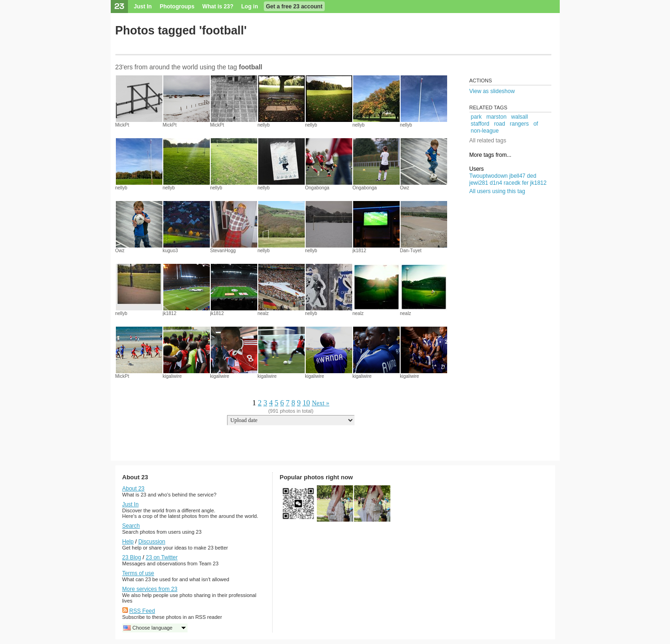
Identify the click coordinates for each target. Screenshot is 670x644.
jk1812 (359, 251)
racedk (512, 183)
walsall (520, 117)
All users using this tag (497, 191)
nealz (263, 313)
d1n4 (496, 183)
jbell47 (518, 176)
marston (496, 117)
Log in (250, 7)
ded (532, 176)
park (476, 117)
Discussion (152, 542)
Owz (405, 188)
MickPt (122, 125)
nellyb (264, 125)
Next (318, 403)
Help (128, 542)
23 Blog (132, 557)
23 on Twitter (161, 557)
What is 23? (218, 7)
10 (306, 403)
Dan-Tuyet (411, 251)
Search (131, 526)
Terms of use (138, 573)
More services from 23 (150, 589)
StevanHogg (223, 251)
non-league (485, 131)
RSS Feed (142, 611)
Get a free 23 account (294, 7)
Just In (143, 7)
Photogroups (177, 7)
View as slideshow (492, 91)
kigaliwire (172, 376)
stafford (480, 124)
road (500, 124)
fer (525, 183)
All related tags (488, 141)
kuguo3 (171, 251)
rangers (519, 124)
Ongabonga (317, 188)
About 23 (134, 489)
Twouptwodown (489, 176)
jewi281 (479, 183)
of (536, 124)
